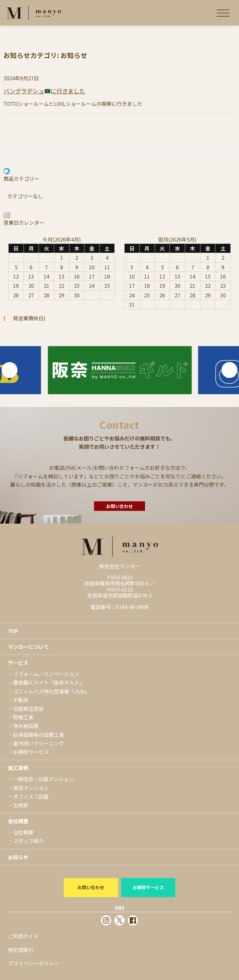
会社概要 (18, 821)
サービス (18, 663)
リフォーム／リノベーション (46, 674)
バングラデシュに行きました (44, 91)
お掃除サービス (31, 752)
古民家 (21, 805)
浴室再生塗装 (28, 708)
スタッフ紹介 (28, 841)
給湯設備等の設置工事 (39, 735)
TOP (13, 631)
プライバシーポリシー (33, 963)
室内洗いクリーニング (39, 743)
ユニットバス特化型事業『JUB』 (51, 691)
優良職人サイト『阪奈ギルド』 (49, 682)
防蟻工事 (23, 717)
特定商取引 (21, 950)
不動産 (21, 700)
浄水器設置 (26, 726)
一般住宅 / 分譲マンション (43, 779)
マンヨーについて (28, 647)
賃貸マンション (31, 788)
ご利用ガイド (23, 936)
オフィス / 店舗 (31, 796)
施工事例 (18, 768)
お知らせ (18, 857)
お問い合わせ (119, 506)
